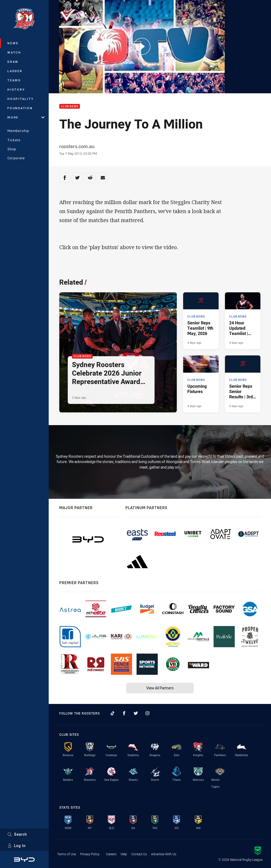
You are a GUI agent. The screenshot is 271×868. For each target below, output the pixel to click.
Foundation (20, 108)
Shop (12, 149)
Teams (14, 80)
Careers (111, 854)
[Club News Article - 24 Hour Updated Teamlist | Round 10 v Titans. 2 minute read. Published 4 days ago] (243, 321)
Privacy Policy (90, 854)
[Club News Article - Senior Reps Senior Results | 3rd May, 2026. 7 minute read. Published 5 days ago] (243, 384)
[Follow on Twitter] (136, 713)
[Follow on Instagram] (147, 713)
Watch (14, 52)
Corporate (16, 158)
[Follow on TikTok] (112, 713)
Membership (18, 131)
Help (124, 854)
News (13, 43)
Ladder (15, 71)
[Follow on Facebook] (124, 713)
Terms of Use (67, 854)
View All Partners (160, 688)
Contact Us (139, 854)
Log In (17, 846)
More (26, 117)
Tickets (14, 140)
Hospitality (21, 99)
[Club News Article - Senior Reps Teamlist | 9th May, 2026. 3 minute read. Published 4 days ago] (201, 321)
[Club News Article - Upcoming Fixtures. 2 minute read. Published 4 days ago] (201, 384)
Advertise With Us (164, 854)
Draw (13, 62)
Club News (70, 106)
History (16, 89)
